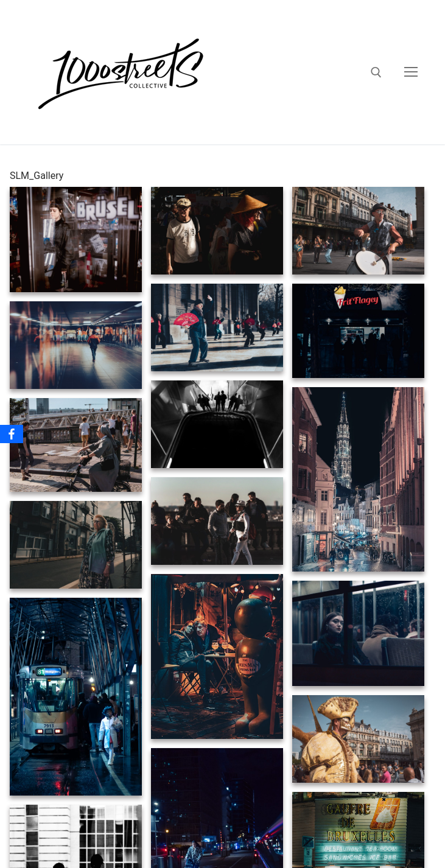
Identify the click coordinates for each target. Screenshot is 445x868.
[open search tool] (376, 72)
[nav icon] (411, 72)
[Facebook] (12, 434)
